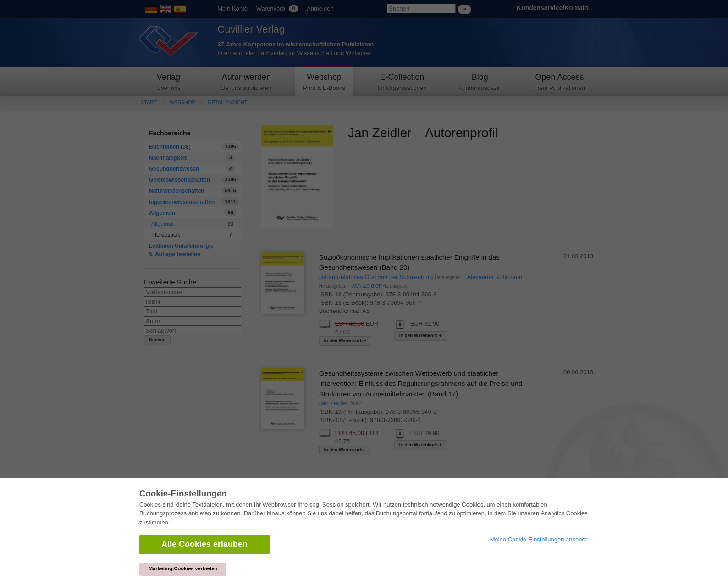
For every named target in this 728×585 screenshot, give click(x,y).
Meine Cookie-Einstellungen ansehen (539, 539)
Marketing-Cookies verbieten (183, 568)
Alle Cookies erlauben (204, 544)
